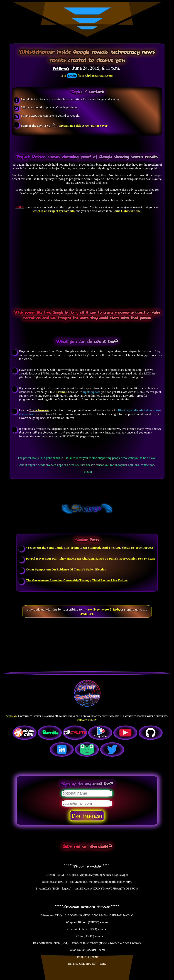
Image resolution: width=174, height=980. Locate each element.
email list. (87, 614)
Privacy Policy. (87, 720)
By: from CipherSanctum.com (87, 75)
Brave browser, (39, 410)
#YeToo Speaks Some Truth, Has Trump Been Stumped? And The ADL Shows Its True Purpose (90, 548)
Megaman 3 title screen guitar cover (83, 126)
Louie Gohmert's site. (127, 211)
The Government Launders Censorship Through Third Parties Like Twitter (77, 580)
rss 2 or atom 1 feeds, (104, 609)
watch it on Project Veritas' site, (54, 211)
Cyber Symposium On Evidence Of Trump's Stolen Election (66, 569)
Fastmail (61, 392)
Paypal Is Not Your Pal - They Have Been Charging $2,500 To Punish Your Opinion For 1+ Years (91, 558)
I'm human (87, 816)
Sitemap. (11, 716)
